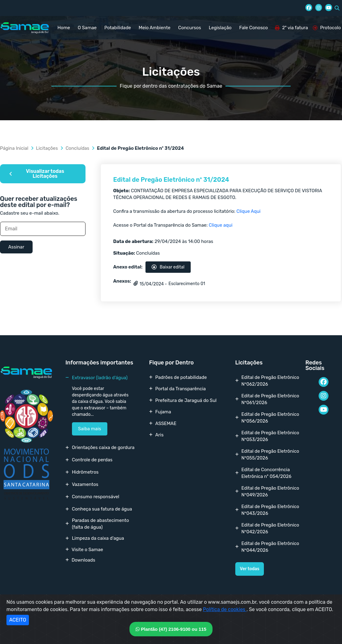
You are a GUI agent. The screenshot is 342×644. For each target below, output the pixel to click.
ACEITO (18, 620)
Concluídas (77, 148)
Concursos (190, 28)
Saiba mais (90, 429)
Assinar (16, 247)
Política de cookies (225, 609)
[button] (337, 8)
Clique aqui (221, 225)
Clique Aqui (249, 211)
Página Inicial (14, 148)
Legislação (220, 28)
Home (64, 28)
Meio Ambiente (155, 28)
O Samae (87, 28)
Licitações (47, 148)
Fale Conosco (254, 28)
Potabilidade (118, 28)
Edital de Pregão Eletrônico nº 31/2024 (171, 180)
